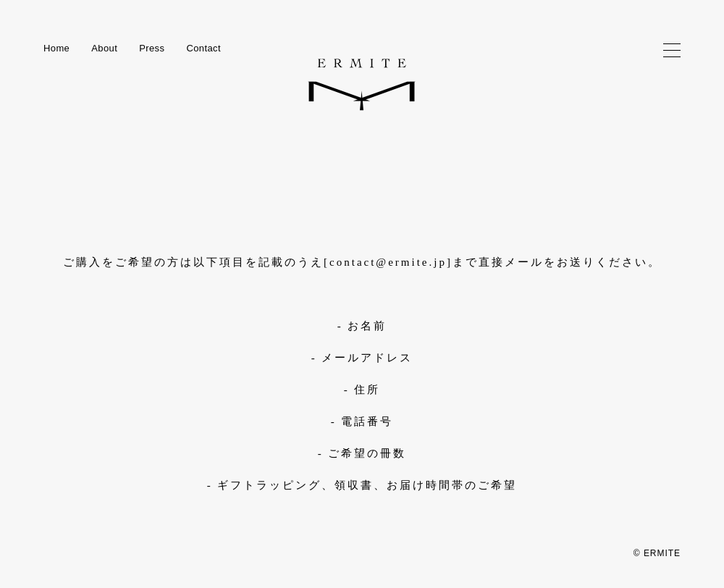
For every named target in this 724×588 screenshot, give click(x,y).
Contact (203, 48)
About (104, 48)
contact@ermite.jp (388, 262)
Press (152, 48)
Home (56, 48)
